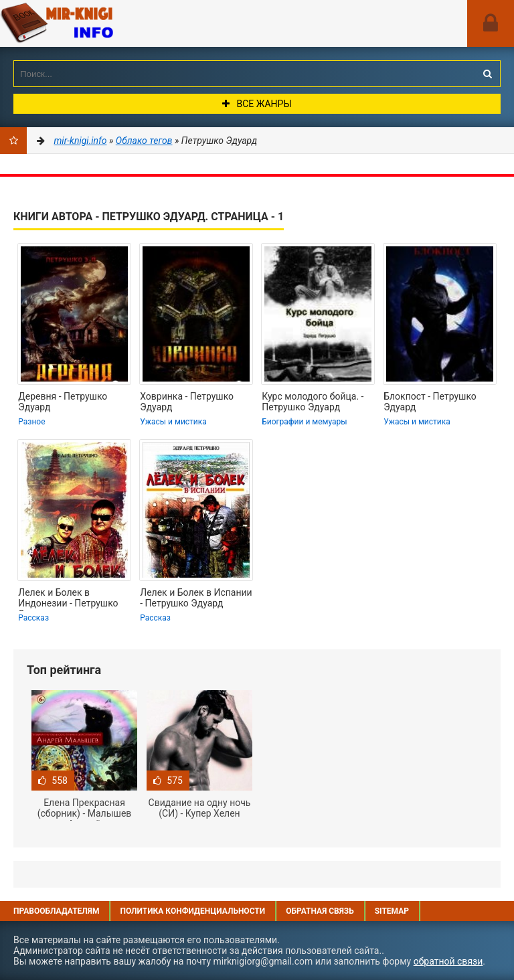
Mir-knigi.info (100, 23)
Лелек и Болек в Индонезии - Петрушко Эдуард (68, 599)
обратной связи (448, 961)
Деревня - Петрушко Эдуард (63, 402)
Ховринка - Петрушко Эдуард (187, 402)
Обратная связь (320, 911)
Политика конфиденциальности (192, 911)
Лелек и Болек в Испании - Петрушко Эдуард (196, 598)
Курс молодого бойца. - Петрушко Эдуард (313, 402)
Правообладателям (56, 911)
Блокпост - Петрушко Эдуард (430, 402)
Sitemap (392, 911)
